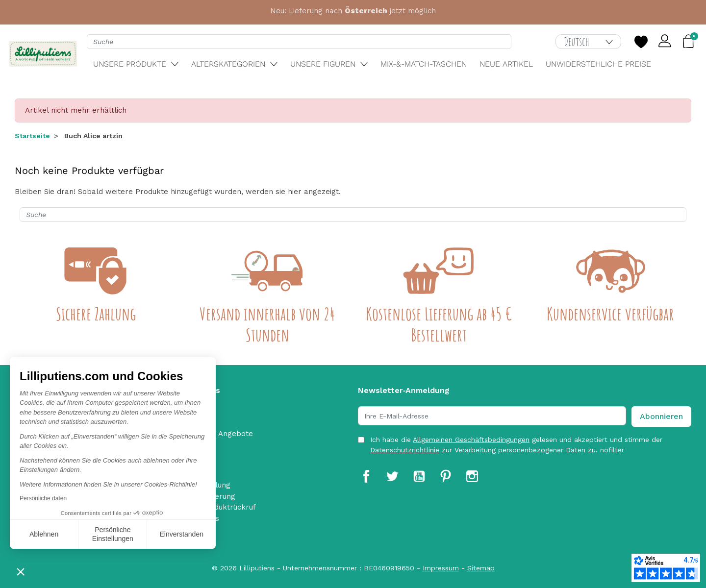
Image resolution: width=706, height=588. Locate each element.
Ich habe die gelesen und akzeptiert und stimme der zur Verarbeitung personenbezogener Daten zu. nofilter (516, 445)
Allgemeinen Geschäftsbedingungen (471, 440)
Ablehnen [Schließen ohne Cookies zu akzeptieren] (44, 534)
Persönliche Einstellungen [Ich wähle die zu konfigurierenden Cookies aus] (113, 534)
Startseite (32, 136)
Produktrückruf (229, 507)
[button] (21, 571)
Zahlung (216, 485)
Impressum (441, 568)
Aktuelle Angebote (220, 434)
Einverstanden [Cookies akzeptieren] (181, 534)
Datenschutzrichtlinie (405, 450)
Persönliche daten (43, 498)
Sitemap (481, 568)
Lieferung (218, 496)
